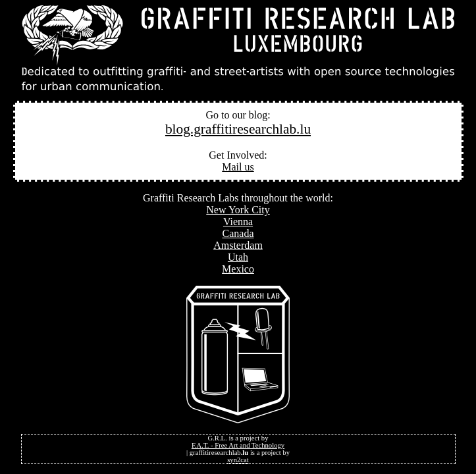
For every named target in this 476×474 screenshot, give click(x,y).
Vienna (238, 222)
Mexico (238, 269)
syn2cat (238, 460)
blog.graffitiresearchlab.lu (238, 129)
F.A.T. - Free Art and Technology (238, 445)
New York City (238, 210)
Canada (238, 233)
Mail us (238, 167)
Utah (238, 257)
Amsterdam (238, 245)
